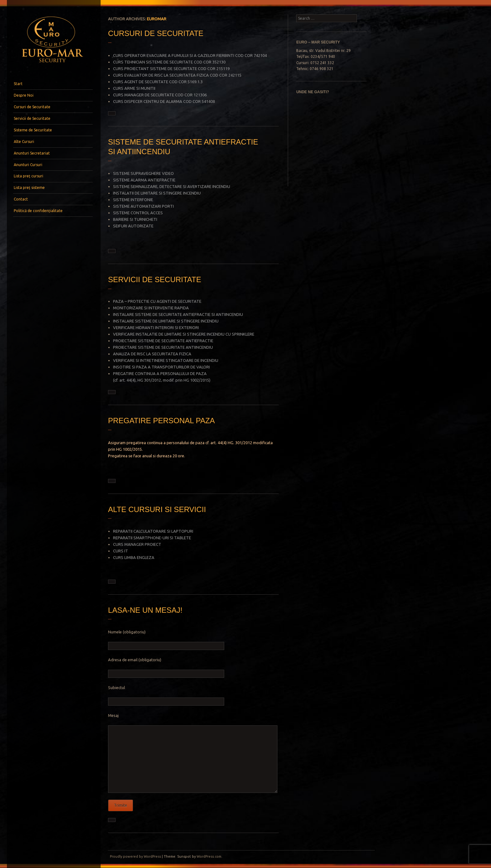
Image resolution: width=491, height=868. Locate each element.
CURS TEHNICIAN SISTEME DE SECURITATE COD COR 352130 (169, 62)
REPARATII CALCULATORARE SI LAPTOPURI (153, 531)
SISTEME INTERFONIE (133, 200)
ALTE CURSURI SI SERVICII (157, 509)
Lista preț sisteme (29, 188)
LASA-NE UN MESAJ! (145, 610)
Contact (21, 199)
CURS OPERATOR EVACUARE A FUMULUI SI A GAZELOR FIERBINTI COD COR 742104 (190, 55)
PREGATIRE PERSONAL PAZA (161, 421)
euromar (157, 19)
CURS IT (121, 551)
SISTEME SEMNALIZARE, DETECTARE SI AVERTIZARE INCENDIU (172, 186)
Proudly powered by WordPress (135, 856)
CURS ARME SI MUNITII (134, 88)
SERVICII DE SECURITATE (155, 279)
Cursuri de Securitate (32, 107)
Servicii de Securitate (32, 118)
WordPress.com (209, 856)
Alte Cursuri (24, 142)
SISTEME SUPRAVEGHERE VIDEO (143, 173)
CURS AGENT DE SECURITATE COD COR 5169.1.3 (158, 82)
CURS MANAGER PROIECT (137, 544)
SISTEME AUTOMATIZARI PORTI (143, 206)
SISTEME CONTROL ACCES (138, 213)
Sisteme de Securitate (33, 130)
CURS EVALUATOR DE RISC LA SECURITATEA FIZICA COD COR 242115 (177, 75)
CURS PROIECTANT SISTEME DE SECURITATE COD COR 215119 (171, 69)
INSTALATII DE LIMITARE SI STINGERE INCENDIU (157, 193)
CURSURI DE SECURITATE (156, 33)
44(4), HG (135, 380)
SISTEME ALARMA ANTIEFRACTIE (144, 180)
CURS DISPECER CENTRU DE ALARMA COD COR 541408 (164, 101)
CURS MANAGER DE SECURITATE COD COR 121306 (160, 95)
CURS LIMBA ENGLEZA (134, 557)
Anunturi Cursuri (28, 165)
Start (18, 84)
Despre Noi (24, 95)
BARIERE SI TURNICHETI (135, 219)
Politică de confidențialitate (38, 211)
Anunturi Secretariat (32, 153)
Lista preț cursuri (28, 176)
